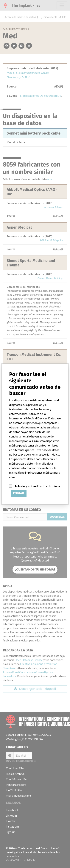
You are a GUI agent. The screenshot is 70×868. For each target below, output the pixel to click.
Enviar (19, 493)
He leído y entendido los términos (37, 486)
